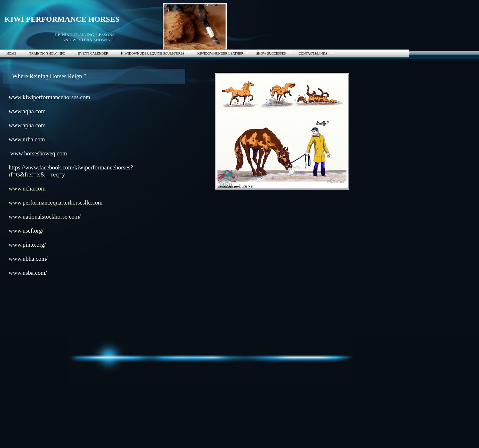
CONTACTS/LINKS (313, 53)
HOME (11, 53)
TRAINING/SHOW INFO (47, 53)
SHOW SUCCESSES (271, 53)
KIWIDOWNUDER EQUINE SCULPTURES (153, 53)
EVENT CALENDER (93, 53)
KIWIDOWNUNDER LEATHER (220, 53)
